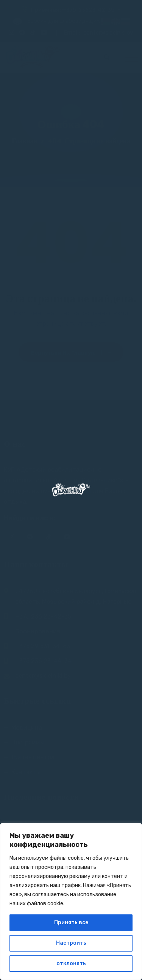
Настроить (71, 943)
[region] (71, 901)
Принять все (71, 923)
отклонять (71, 964)
